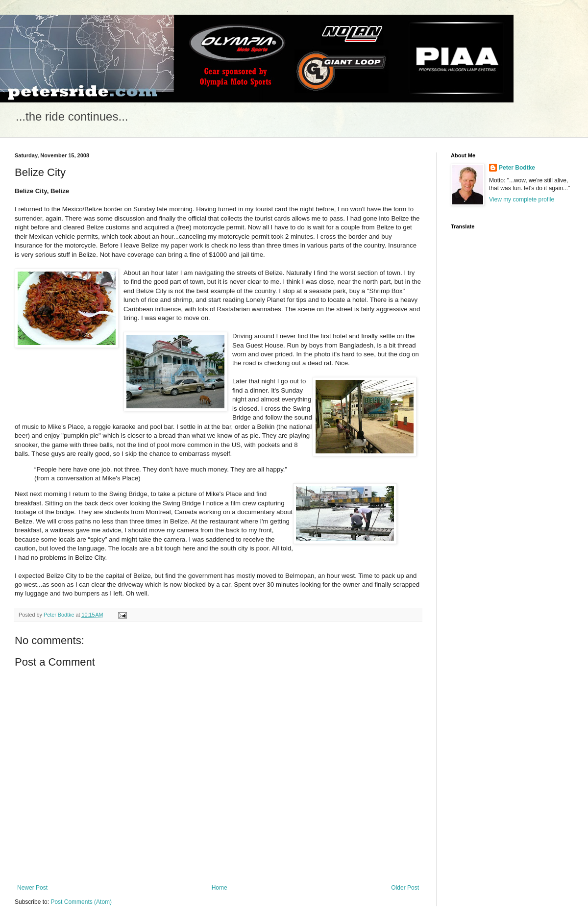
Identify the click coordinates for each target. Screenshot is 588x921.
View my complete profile (522, 199)
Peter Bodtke (517, 168)
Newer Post (32, 888)
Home (220, 888)
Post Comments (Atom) (81, 902)
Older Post (405, 888)
